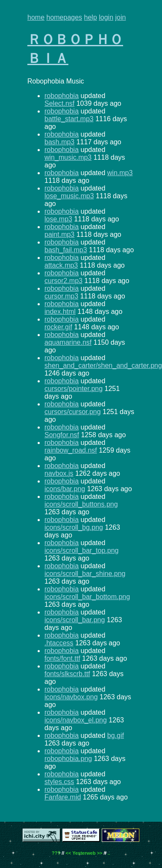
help (91, 17)
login (106, 17)
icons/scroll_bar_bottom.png (87, 597)
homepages (64, 17)
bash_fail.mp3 (66, 250)
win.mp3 (120, 173)
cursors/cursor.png (73, 412)
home (36, 17)
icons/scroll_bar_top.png (81, 550)
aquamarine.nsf (68, 342)
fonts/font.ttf (62, 658)
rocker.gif (58, 327)
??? (56, 853)
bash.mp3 (59, 142)
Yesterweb (84, 853)
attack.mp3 (61, 265)
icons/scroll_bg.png (74, 527)
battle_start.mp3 (69, 119)
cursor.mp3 (61, 296)
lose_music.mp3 (69, 196)
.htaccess (59, 643)
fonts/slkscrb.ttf (67, 674)
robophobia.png (68, 759)
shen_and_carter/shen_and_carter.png (103, 365)
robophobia (62, 96)
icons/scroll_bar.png (75, 620)
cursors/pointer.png (74, 389)
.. (109, 853)
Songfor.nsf (62, 435)
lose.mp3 (58, 219)
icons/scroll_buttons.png (81, 504)
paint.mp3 (59, 234)
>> (100, 853)
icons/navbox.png (71, 697)
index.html (60, 312)
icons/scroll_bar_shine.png (85, 574)
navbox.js (59, 473)
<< (68, 853)
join (121, 17)
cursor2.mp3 (63, 281)
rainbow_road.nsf (71, 450)
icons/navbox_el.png (76, 720)
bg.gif (116, 735)
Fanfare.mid (63, 797)
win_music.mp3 (68, 157)
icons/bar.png (65, 489)
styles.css (59, 782)
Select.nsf (59, 103)
